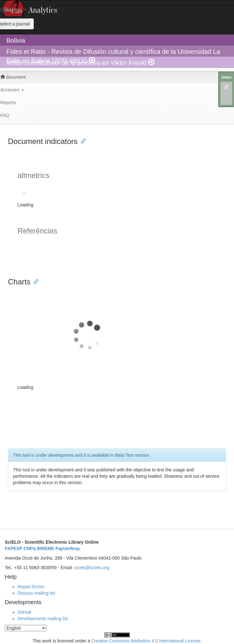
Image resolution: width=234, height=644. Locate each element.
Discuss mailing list (36, 593)
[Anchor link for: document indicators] (82, 141)
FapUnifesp (67, 548)
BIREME (46, 548)
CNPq (30, 548)
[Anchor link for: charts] (34, 281)
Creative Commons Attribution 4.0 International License (146, 641)
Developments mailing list (43, 619)
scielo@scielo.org (92, 568)
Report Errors (31, 587)
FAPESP (14, 548)
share (226, 77)
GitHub (25, 612)
